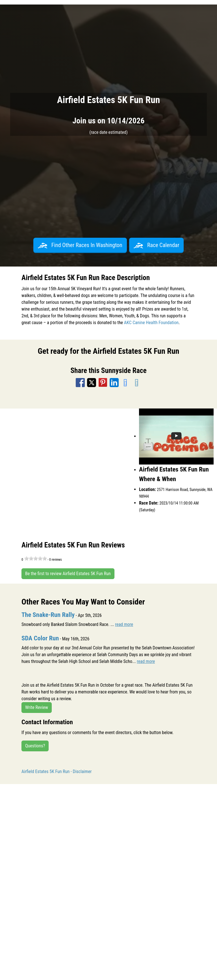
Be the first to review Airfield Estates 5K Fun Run (68, 574)
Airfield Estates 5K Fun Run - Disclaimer (57, 771)
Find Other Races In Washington (80, 245)
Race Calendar (157, 245)
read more (124, 624)
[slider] (36, 558)
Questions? (35, 746)
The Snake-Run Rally (48, 615)
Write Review (37, 707)
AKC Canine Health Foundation (151, 323)
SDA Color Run (40, 638)
